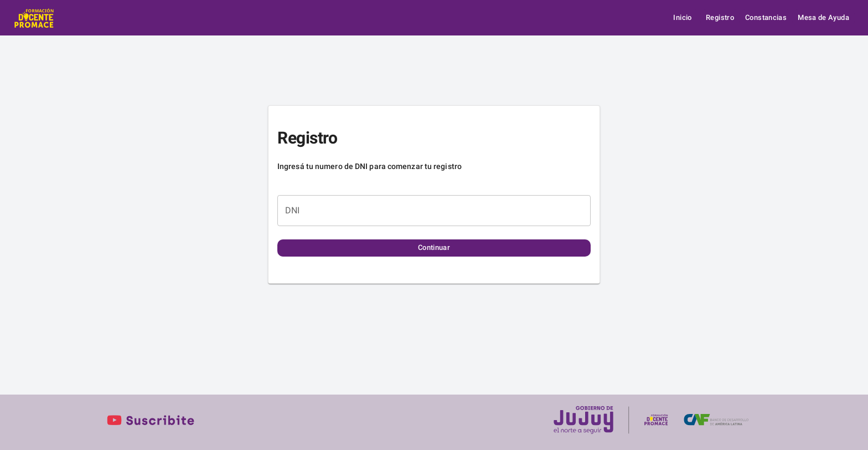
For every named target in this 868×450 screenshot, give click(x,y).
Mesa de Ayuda (823, 18)
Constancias (766, 18)
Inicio (683, 18)
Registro (720, 18)
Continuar (434, 248)
